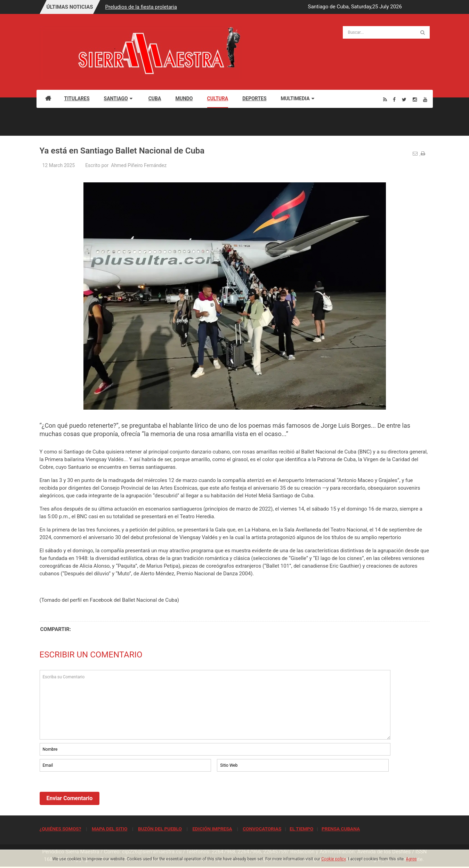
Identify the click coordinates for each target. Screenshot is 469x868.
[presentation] (92, 792)
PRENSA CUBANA (341, 829)
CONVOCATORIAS (262, 829)
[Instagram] (415, 99)
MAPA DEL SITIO (110, 829)
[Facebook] (394, 99)
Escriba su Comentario (215, 705)
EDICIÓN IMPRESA (212, 829)
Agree (411, 859)
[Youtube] (425, 99)
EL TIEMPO (301, 829)
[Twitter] (404, 99)
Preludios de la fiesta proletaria (141, 7)
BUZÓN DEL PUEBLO (160, 829)
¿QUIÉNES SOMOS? (60, 829)
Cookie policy (334, 859)
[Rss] (385, 99)
